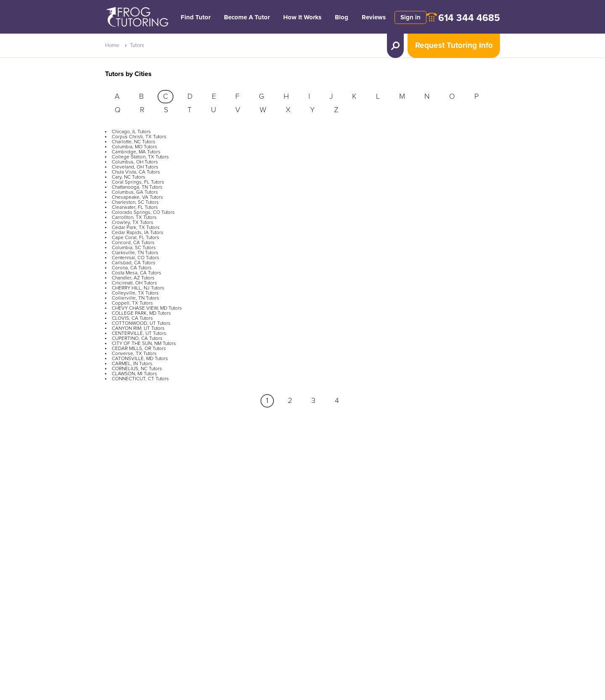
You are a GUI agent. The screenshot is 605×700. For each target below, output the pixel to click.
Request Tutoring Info (454, 46)
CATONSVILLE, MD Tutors (140, 359)
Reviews (374, 17)
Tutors (137, 46)
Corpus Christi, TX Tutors (139, 137)
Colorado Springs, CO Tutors (143, 213)
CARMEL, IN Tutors (132, 364)
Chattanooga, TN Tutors (137, 187)
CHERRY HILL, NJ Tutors (138, 288)
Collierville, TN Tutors (135, 298)
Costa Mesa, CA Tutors (137, 273)
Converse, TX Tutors (134, 354)
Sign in (410, 17)
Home (112, 46)
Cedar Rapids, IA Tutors (138, 233)
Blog (342, 17)
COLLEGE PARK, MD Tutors (141, 313)
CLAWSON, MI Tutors (134, 374)
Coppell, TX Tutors (132, 303)
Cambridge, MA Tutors (136, 152)
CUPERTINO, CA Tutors (137, 339)
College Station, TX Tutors (140, 157)
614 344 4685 (469, 18)
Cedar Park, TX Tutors (136, 228)
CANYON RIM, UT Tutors (138, 329)
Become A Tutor (247, 17)
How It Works (302, 17)
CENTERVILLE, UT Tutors (139, 334)
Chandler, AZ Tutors (133, 278)
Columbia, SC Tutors (134, 248)
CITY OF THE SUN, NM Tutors (144, 344)
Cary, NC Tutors (129, 177)
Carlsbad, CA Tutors (134, 263)
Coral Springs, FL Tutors (138, 182)
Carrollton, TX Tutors (134, 218)
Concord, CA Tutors (133, 243)
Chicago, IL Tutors (131, 132)
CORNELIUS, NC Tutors (137, 369)
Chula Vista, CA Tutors (136, 172)
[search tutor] (395, 46)
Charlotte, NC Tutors (134, 142)
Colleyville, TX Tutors (135, 293)
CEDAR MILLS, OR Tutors (139, 349)
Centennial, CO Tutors (135, 258)
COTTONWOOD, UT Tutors (141, 324)
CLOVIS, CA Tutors (132, 318)
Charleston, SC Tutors (135, 203)
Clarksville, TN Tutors (135, 253)
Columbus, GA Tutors (135, 192)
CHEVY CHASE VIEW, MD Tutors (147, 308)
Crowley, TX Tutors (133, 223)
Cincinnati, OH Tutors (134, 283)
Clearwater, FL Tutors (135, 208)
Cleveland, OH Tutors (135, 167)
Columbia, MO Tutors (134, 147)
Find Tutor (196, 17)
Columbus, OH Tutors (135, 162)
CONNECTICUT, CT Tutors (140, 379)
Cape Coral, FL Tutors (135, 238)
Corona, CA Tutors (132, 268)
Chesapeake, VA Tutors (137, 197)
